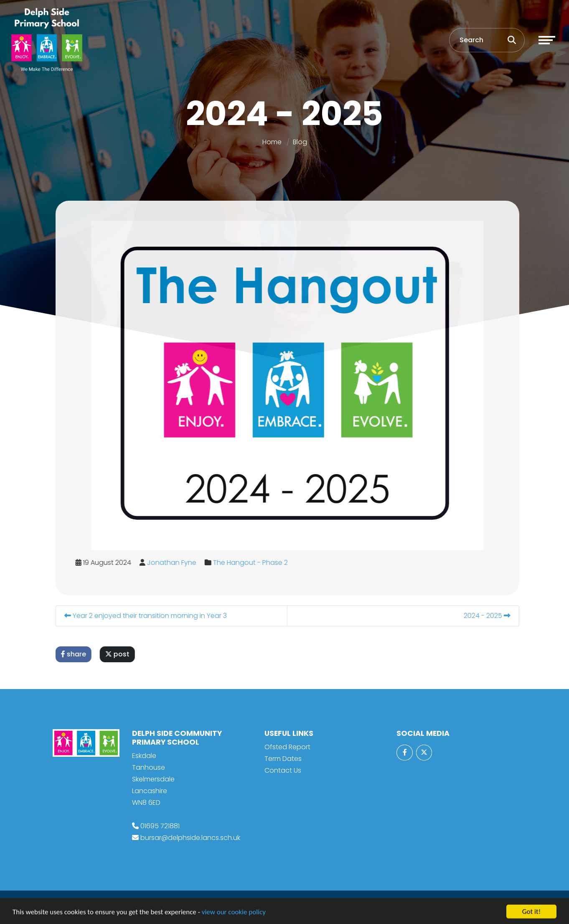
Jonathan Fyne (177, 563)
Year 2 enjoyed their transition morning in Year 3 (151, 616)
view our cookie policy (234, 917)
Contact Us (283, 770)
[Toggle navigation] (547, 40)
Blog (300, 142)
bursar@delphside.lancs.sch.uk (190, 838)
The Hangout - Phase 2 (256, 563)
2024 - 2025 (493, 616)
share (79, 654)
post (123, 654)
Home (272, 142)
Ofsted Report (287, 747)
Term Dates (283, 759)
